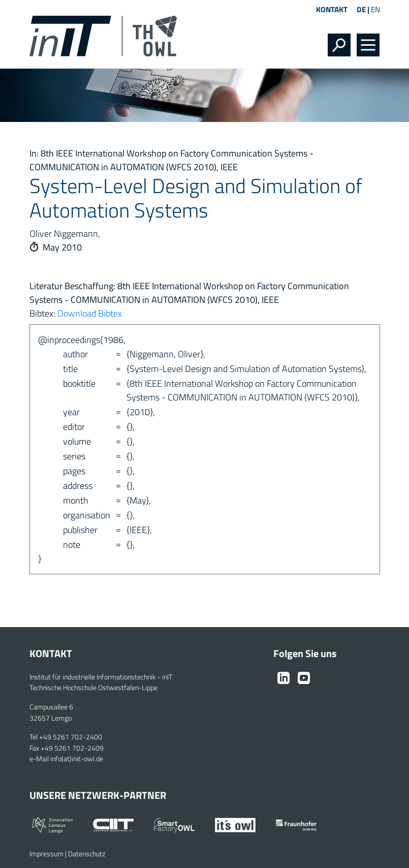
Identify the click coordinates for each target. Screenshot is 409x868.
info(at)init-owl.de (77, 759)
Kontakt (332, 9)
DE (361, 9)
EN (375, 9)
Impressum (46, 854)
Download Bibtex (90, 313)
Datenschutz (87, 854)
